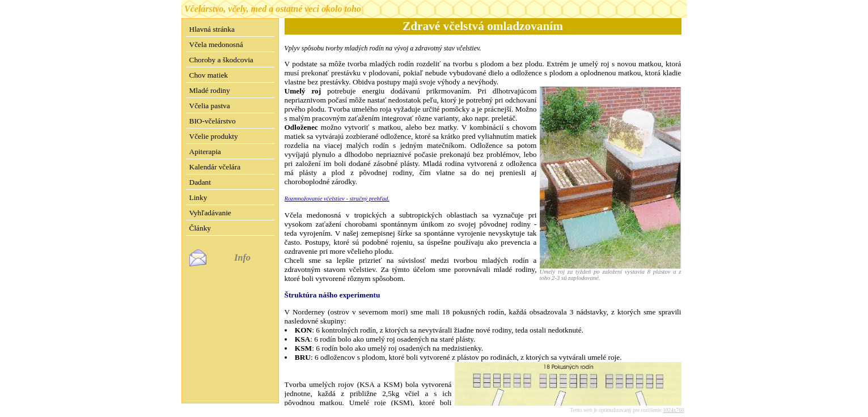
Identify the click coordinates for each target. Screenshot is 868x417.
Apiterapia (205, 152)
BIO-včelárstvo (213, 121)
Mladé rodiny (210, 90)
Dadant (200, 182)
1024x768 (673, 401)
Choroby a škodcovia (221, 60)
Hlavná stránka (212, 29)
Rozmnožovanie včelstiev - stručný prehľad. (337, 199)
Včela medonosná (216, 44)
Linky (198, 197)
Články (200, 228)
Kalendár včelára (215, 167)
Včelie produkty (214, 136)
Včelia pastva (210, 106)
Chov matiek (209, 75)
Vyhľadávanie (210, 213)
